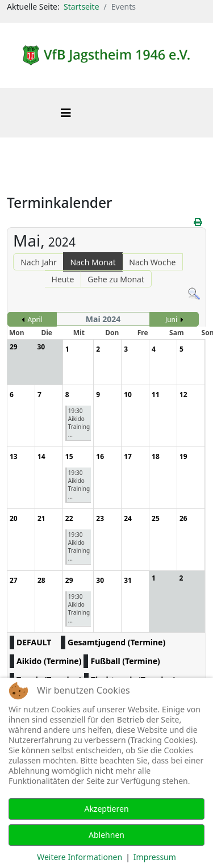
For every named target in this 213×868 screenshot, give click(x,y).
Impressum (155, 857)
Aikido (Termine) (49, 661)
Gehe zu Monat (116, 279)
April (35, 320)
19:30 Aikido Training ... (79, 423)
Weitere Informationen (80, 857)
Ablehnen (106, 835)
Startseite (82, 7)
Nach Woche (152, 262)
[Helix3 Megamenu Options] (66, 113)
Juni (171, 320)
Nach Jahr (39, 262)
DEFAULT (34, 642)
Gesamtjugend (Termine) (116, 642)
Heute (63, 279)
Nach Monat (93, 262)
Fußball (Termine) (125, 661)
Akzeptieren (106, 809)
